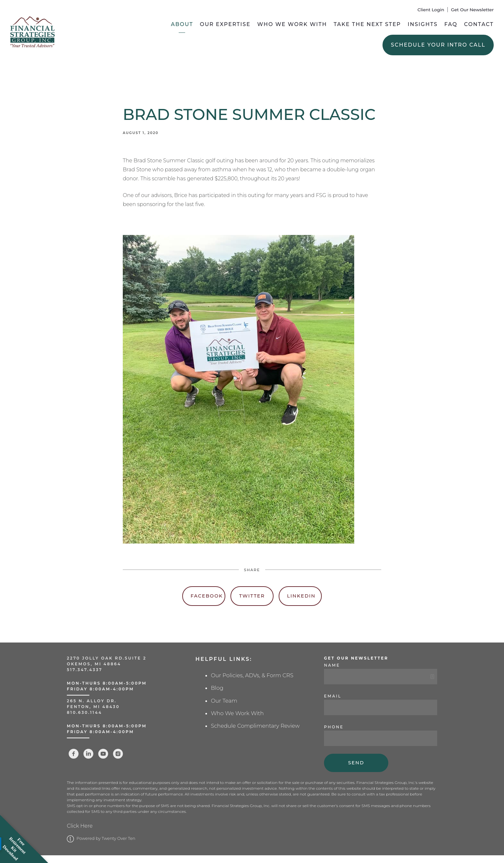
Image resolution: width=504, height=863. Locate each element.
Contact (479, 24)
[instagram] (118, 754)
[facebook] (74, 754)
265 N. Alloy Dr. (93, 701)
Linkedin (301, 596)
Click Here (80, 826)
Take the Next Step (367, 24)
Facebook (207, 596)
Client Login (431, 10)
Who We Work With (292, 24)
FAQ (451, 24)
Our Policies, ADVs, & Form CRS (252, 675)
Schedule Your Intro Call (438, 45)
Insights (423, 24)
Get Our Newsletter (472, 10)
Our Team (224, 701)
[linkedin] (88, 754)
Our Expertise (225, 24)
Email (333, 696)
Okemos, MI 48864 (94, 664)
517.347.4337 (85, 670)
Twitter (252, 596)
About (182, 24)
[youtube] (103, 754)
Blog (217, 688)
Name (332, 665)
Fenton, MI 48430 (93, 707)
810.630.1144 (85, 712)
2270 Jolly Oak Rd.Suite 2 (107, 658)
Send (356, 763)
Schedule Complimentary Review (255, 726)
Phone (334, 727)
